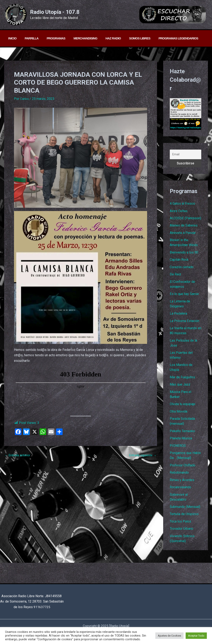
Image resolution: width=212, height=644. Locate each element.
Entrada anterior (18, 455)
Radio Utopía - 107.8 (55, 12)
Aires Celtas (179, 211)
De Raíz (175, 275)
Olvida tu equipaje (183, 407)
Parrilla (29, 38)
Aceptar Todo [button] (196, 636)
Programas (51, 38)
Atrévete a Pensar (183, 233)
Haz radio (104, 38)
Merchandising (78, 38)
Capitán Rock (179, 261)
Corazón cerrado (182, 268)
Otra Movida (179, 414)
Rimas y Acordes (182, 483)
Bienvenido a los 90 (184, 253)
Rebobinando (179, 476)
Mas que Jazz (180, 387)
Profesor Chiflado (183, 469)
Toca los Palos (180, 525)
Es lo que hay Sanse (184, 295)
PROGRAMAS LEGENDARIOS (165, 38)
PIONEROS (178, 449)
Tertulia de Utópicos (184, 518)
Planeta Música (181, 441)
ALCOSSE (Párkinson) (185, 219)
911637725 (42, 607)
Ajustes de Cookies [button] (169, 636)
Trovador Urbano (182, 533)
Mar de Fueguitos (182, 379)
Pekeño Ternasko (182, 434)
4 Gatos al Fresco (182, 204)
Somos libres (128, 38)
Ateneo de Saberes (184, 226)
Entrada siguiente (142, 455)
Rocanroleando (180, 491)
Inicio (11, 38)
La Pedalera (178, 315)
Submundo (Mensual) (185, 511)
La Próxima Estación (184, 323)
